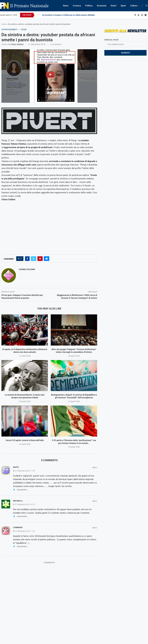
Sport (123, 6)
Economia (102, 6)
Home (4, 24)
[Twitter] (138, 15)
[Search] (147, 6)
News (66, 6)
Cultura (134, 6)
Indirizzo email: (125, 43)
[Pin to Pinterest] (40, 259)
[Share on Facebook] (27, 259)
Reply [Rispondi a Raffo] (95, 468)
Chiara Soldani (17, 44)
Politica (89, 6)
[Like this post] (21, 259)
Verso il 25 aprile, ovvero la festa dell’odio (25, 440)
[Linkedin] (146, 15)
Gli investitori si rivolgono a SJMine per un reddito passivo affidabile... (69, 15)
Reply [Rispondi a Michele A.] (95, 501)
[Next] (40, 15)
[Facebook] (135, 15)
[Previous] (37, 15)
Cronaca (77, 6)
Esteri (114, 6)
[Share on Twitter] (34, 259)
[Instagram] (142, 15)
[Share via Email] (47, 259)
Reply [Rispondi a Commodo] (95, 528)
